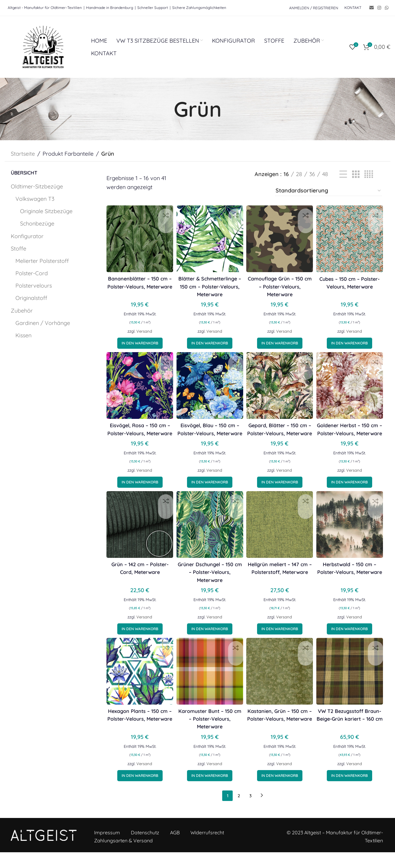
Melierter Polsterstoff (42, 261)
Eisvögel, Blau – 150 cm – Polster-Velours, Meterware (209, 438)
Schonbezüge (37, 223)
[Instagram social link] (379, 8)
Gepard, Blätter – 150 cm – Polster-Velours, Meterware (281, 438)
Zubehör (22, 311)
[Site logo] (43, 46)
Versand (142, 335)
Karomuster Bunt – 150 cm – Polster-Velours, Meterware (209, 734)
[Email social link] (372, 8)
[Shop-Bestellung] (328, 191)
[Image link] (44, 850)
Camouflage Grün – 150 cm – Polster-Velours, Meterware (281, 282)
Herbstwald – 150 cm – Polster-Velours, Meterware (352, 586)
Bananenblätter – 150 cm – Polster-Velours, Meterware (137, 282)
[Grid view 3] (356, 174)
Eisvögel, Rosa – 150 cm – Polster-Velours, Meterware (138, 438)
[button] (137, 347)
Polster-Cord (32, 273)
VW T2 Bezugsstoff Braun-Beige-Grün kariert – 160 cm (352, 734)
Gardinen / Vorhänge (43, 323)
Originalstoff (31, 298)
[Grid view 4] (369, 174)
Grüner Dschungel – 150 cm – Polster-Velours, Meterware (209, 586)
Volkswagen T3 (35, 199)
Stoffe (19, 249)
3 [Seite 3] (250, 811)
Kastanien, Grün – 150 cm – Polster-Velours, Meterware (281, 734)
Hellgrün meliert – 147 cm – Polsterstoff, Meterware (281, 586)
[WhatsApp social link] (387, 8)
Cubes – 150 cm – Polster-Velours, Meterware (352, 282)
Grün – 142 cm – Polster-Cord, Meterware (137, 586)
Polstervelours (34, 286)
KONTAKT (353, 8)
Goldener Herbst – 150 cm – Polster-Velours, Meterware (352, 438)
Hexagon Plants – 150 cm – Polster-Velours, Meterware (138, 734)
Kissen (23, 335)
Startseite (23, 154)
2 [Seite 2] (239, 811)
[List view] (343, 174)
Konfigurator (27, 236)
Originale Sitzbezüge (46, 211)
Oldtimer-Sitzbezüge (37, 186)
